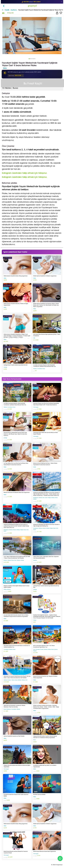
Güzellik (7, 10)
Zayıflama (14, 10)
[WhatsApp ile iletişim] (60, 858)
